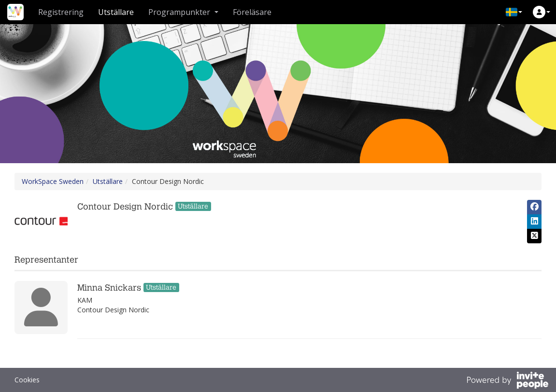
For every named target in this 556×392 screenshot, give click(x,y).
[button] (514, 12)
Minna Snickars (109, 288)
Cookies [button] (27, 380)
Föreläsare (252, 12)
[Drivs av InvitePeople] (507, 381)
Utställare (116, 12)
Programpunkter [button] (183, 12)
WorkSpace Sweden (53, 181)
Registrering (61, 12)
